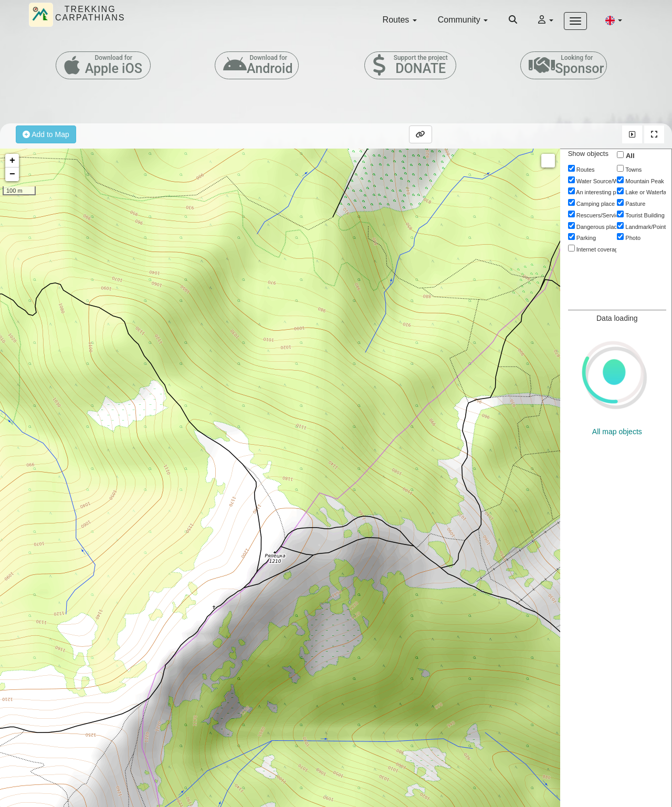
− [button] (12, 174)
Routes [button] (400, 20)
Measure (548, 161)
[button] (614, 20)
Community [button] (463, 20)
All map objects (617, 432)
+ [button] (12, 161)
